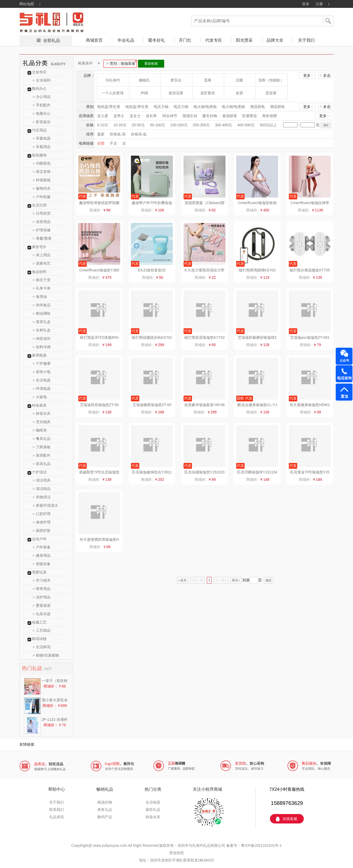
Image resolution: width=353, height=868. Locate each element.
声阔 (144, 93)
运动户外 (39, 539)
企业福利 (42, 80)
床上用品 (42, 255)
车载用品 (42, 147)
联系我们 (57, 810)
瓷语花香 (176, 93)
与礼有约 (113, 80)
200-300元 (201, 125)
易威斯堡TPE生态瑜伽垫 (99, 472)
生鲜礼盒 (42, 330)
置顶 (344, 396)
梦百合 (176, 80)
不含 (113, 143)
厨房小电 (42, 372)
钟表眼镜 (42, 180)
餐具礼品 (42, 439)
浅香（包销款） (271, 80)
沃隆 (239, 80)
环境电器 (42, 389)
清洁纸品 (42, 489)
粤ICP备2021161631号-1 (261, 845)
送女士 (135, 116)
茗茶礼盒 (42, 322)
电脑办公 (42, 113)
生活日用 (39, 205)
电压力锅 (161, 107)
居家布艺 (42, 263)
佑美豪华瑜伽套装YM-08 (204, 405)
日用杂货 (42, 213)
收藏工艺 (39, 622)
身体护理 (42, 522)
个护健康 (42, 363)
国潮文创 (190, 116)
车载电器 (42, 138)
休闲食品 (42, 305)
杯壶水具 (42, 413)
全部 (101, 143)
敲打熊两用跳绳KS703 (257, 270)
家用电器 (39, 355)
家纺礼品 (153, 810)
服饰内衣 (42, 188)
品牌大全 (275, 40)
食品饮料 (39, 272)
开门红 (185, 40)
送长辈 (151, 116)
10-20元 (120, 125)
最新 (101, 134)
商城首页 (94, 40)
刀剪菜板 (42, 447)
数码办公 (39, 89)
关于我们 (306, 40)
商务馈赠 (269, 116)
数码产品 (105, 817)
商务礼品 (105, 810)
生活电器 (42, 380)
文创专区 (39, 72)
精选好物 (105, 802)
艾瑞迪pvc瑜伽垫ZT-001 (310, 337)
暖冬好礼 (157, 40)
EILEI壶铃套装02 (152, 270)
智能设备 (42, 564)
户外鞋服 (42, 197)
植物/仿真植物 (46, 655)
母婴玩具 (39, 572)
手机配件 (42, 105)
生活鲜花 (42, 647)
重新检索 (151, 64)
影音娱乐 (42, 122)
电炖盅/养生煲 (109, 107)
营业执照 (177, 853)
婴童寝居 (42, 605)
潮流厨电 (257, 107)
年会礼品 (126, 40)
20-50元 (138, 125)
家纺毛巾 (39, 247)
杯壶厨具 (39, 405)
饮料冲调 (42, 347)
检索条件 (85, 63)
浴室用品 (42, 222)
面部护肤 (42, 531)
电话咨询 (344, 378)
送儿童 (103, 116)
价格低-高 (118, 134)
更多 (309, 75)
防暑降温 (250, 116)
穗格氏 (144, 80)
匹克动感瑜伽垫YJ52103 (204, 472)
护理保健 (42, 230)
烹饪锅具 (42, 422)
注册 (319, 4)
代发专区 (214, 40)
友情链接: (27, 744)
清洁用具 (42, 480)
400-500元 (246, 125)
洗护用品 (42, 597)
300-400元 (224, 125)
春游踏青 (230, 116)
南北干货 (42, 280)
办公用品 (42, 97)
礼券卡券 (42, 288)
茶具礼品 (42, 464)
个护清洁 (39, 472)
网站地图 (27, 4)
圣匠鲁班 (208, 93)
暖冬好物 (210, 116)
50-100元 (158, 125)
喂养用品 (42, 589)
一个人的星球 (113, 93)
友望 (239, 93)
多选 (325, 75)
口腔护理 (42, 514)
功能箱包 (42, 163)
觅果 (208, 80)
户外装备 (42, 547)
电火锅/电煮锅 (205, 107)
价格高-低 (139, 134)
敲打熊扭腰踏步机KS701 (152, 337)
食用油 (40, 297)
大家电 (40, 397)
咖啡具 (40, 430)
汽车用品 (39, 130)
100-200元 (179, 125)
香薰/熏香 (42, 238)
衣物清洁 (42, 497)
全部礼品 (52, 40)
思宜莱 (271, 93)
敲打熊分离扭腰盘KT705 (310, 270)
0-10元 (103, 125)
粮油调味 (42, 313)
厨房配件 (42, 455)
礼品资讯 (57, 817)
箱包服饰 (39, 155)
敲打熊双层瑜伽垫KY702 (205, 337)
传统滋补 (42, 339)
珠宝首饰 (42, 172)
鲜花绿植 (39, 639)
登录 (306, 4)
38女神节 (170, 116)
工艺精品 (42, 630)
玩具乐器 (42, 614)
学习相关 (42, 580)
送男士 (119, 116)
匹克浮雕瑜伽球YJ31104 (257, 472)
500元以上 (268, 125)
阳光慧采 (244, 40)
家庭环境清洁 (45, 505)
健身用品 (42, 555)
